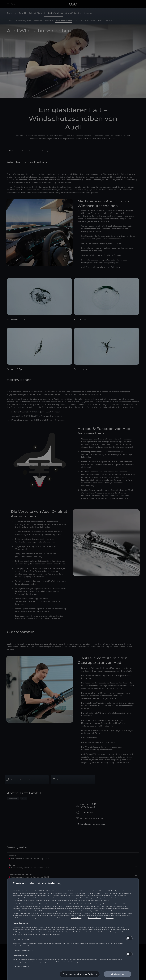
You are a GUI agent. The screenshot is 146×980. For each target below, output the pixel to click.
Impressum (110, 918)
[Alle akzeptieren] (117, 974)
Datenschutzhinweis (95, 918)
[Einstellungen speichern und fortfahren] (80, 974)
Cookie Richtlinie (76, 918)
